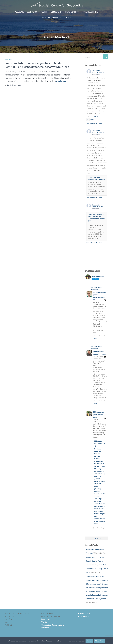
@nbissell (96, 354)
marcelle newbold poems (100, 294)
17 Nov (104, 354)
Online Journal (91, 12)
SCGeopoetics (98, 412)
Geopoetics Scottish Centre (98, 71)
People (44, 12)
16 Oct (95, 417)
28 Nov (95, 300)
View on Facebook (92, 123)
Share (101, 123)
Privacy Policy (99, 641)
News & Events (73, 12)
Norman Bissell (99, 352)
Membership (56, 12)
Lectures (8, 59)
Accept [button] (89, 641)
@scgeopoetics (98, 415)
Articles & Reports (52, 18)
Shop (68, 18)
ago (16, 85)
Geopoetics (32, 12)
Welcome (19, 12)
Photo (90, 120)
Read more (61, 81)
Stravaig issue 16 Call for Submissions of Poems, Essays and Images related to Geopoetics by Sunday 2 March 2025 (97, 565)
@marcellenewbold (99, 297)
